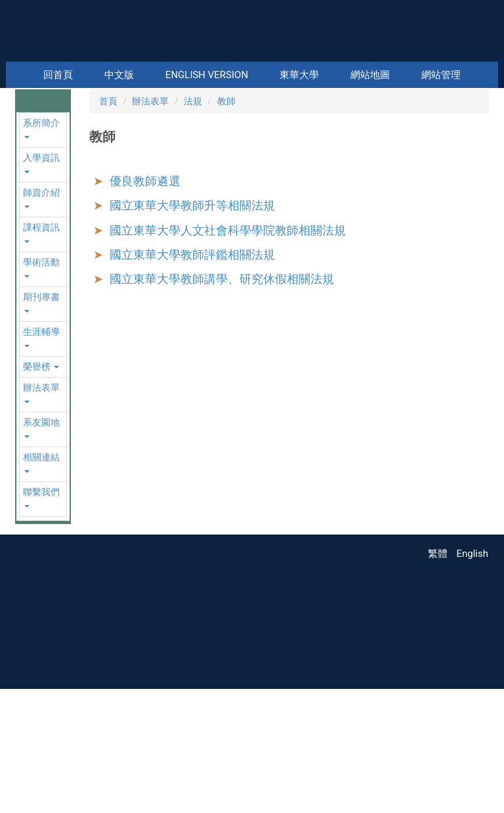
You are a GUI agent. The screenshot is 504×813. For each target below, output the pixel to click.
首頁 (108, 224)
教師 (226, 224)
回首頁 (58, 75)
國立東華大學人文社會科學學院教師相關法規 (228, 352)
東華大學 (299, 75)
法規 (193, 224)
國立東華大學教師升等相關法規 (192, 328)
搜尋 (487, 53)
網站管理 (441, 75)
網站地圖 (370, 75)
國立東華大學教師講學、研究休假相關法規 (222, 402)
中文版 (119, 75)
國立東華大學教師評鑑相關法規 (192, 377)
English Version (207, 75)
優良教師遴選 (145, 304)
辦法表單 (150, 224)
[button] (28, 149)
